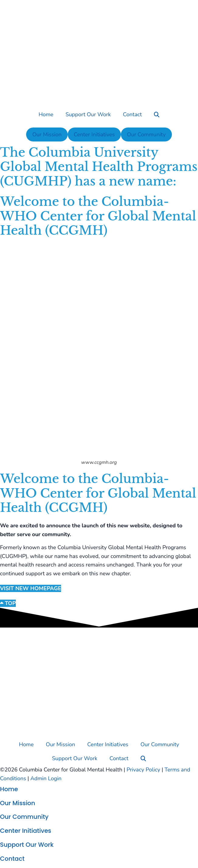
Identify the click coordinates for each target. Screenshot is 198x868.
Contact (132, 114)
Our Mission (47, 134)
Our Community (146, 134)
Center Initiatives (94, 134)
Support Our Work (88, 114)
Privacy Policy (143, 770)
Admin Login (46, 778)
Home (46, 114)
